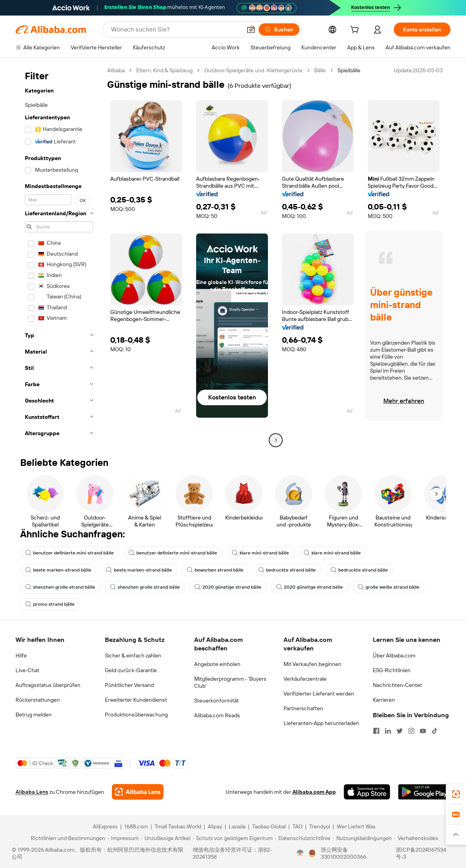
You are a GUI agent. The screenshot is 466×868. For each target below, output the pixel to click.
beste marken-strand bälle (58, 570)
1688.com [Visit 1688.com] (136, 826)
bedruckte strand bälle (287, 570)
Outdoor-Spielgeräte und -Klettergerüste (253, 70)
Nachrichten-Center (397, 685)
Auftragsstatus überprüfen (48, 685)
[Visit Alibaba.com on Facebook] (376, 731)
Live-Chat (27, 670)
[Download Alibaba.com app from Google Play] (424, 792)
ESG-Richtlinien (392, 670)
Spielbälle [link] (349, 70)
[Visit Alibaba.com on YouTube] (423, 731)
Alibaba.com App (314, 792)
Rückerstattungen (38, 700)
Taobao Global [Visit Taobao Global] (269, 826)
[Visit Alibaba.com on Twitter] (400, 731)
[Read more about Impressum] (123, 838)
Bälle (320, 70)
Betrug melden (34, 715)
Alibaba (116, 70)
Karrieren (384, 700)
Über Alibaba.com (394, 655)
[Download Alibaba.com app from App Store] (367, 792)
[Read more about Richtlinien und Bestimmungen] (67, 838)
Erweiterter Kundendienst (136, 700)
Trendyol (320, 826)
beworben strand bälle (215, 570)
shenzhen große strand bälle (60, 587)
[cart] (356, 31)
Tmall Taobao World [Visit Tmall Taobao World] (178, 826)
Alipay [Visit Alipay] (215, 826)
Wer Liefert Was (356, 826)
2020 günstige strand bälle (228, 587)
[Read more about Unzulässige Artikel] (166, 838)
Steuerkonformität (216, 701)
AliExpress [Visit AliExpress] (105, 826)
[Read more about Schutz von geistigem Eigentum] (233, 838)
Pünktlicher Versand (129, 685)
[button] (251, 30)
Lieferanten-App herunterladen (321, 723)
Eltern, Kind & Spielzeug (164, 70)
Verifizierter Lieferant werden (319, 694)
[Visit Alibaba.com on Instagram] (411, 731)
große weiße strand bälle (389, 587)
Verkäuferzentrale (305, 679)
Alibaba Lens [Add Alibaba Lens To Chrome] (32, 792)
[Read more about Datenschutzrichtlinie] (303, 838)
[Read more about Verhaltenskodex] (416, 838)
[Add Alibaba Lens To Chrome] (138, 792)
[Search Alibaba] (176, 30)
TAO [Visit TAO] (297, 826)
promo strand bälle (50, 604)
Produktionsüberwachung (136, 715)
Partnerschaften (303, 708)
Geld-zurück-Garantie (131, 670)
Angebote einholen (217, 664)
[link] (456, 794)
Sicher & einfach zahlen (133, 655)
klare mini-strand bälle (260, 553)
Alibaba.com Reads (217, 715)
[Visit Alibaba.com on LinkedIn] (388, 731)
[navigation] (59, 256)
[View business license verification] (300, 853)
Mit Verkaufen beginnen (312, 664)
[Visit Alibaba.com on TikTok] (435, 731)
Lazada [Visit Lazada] (237, 826)
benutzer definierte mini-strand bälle (70, 553)
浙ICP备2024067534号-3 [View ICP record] (421, 853)
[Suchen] (279, 30)
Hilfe (21, 655)
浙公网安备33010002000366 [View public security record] (343, 853)
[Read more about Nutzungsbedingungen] (362, 838)
